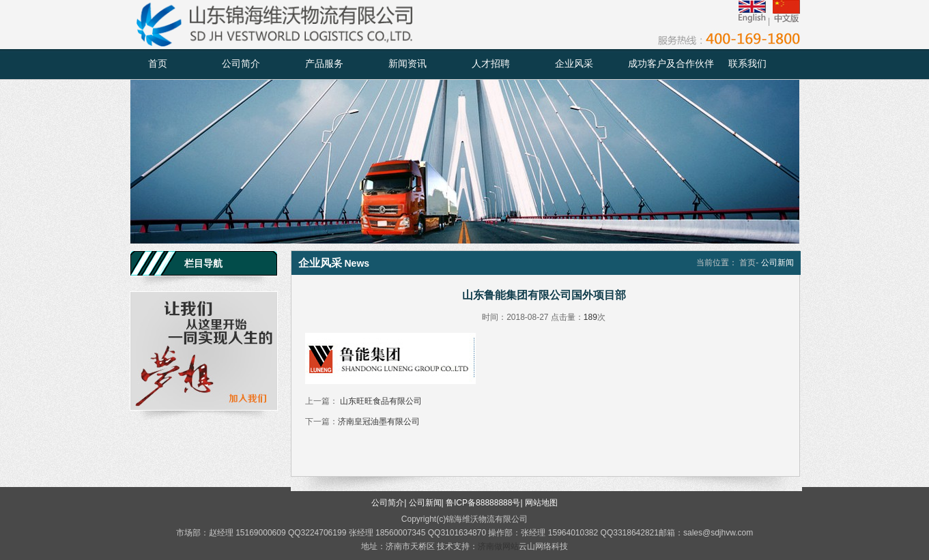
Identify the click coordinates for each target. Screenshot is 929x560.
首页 (158, 64)
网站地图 (541, 503)
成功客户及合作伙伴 (671, 64)
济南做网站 (498, 546)
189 (590, 317)
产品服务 (324, 64)
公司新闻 (425, 503)
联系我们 (747, 64)
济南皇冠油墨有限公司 (379, 422)
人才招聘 (491, 64)
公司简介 (241, 64)
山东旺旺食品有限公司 (380, 401)
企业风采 (574, 64)
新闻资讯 (408, 64)
